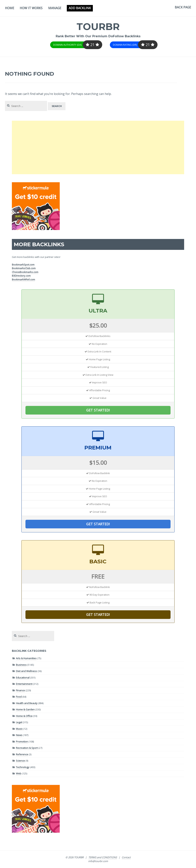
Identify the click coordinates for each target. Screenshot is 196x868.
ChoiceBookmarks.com (25, 272)
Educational (23, 678)
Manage (55, 8)
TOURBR (98, 27)
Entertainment (24, 684)
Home (10, 8)
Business (21, 665)
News (19, 735)
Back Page (183, 7)
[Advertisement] (98, 147)
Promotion (22, 742)
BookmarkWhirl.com (23, 279)
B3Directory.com (21, 276)
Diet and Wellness (26, 671)
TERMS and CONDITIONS (103, 857)
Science (20, 761)
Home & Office (24, 716)
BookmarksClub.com (24, 268)
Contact (126, 857)
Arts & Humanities (26, 658)
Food (19, 697)
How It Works (31, 8)
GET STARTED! (98, 410)
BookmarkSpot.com (23, 265)
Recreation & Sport (27, 748)
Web (19, 773)
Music (19, 729)
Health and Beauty (27, 703)
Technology (23, 767)
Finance (20, 690)
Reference (22, 754)
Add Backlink (80, 8)
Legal (19, 722)
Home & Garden (25, 709)
